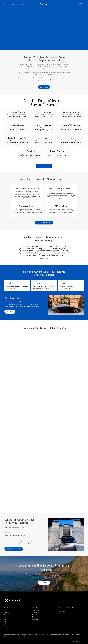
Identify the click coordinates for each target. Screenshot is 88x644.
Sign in (22, 4)
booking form (18, 287)
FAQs (6, 625)
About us (7, 4)
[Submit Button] (81, 613)
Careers (6, 627)
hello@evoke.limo (36, 612)
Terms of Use (81, 643)
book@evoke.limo (65, 289)
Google (34, 618)
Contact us (44, 87)
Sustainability (7, 616)
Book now (15, 4)
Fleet (6, 620)
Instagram (35, 614)
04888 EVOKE (37, 289)
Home (6, 612)
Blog (6, 622)
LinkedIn (35, 616)
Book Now (7, 629)
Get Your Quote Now (44, 224)
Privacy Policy (76, 643)
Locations (7, 618)
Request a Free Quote (14, 550)
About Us (7, 614)
